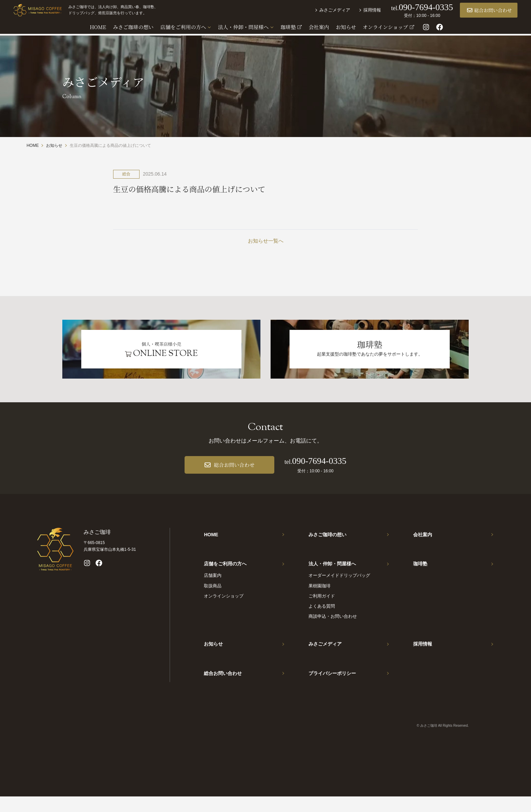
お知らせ (213, 656)
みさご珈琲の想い (327, 542)
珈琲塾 (420, 573)
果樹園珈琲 (320, 597)
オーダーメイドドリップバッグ (339, 587)
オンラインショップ (224, 607)
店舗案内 (213, 587)
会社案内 (423, 542)
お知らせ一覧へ (266, 241)
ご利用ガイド (322, 607)
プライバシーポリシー (332, 687)
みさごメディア (322, 11)
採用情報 (359, 11)
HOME (211, 542)
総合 (126, 174)
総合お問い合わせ (477, 11)
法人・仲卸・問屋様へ (332, 573)
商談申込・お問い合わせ (333, 628)
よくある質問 (322, 618)
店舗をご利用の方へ (225, 573)
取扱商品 (213, 597)
